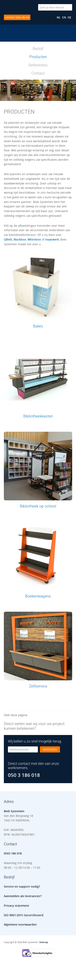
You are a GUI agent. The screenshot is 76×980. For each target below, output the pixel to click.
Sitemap (44, 942)
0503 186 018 (13, 853)
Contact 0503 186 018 (17, 17)
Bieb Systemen (38, 37)
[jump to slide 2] (32, 97)
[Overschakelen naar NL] (59, 17)
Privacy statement (17, 906)
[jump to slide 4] (40, 97)
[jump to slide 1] (28, 97)
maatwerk (52, 239)
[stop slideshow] (53, 97)
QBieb (8, 239)
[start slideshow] (23, 97)
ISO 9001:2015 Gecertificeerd (24, 915)
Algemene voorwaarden (20, 924)
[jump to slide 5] (44, 97)
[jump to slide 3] (36, 97)
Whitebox (34, 239)
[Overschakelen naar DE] (70, 17)
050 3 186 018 (24, 775)
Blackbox (20, 239)
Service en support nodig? (22, 886)
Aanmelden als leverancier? (23, 896)
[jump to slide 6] (48, 97)
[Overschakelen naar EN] (64, 17)
